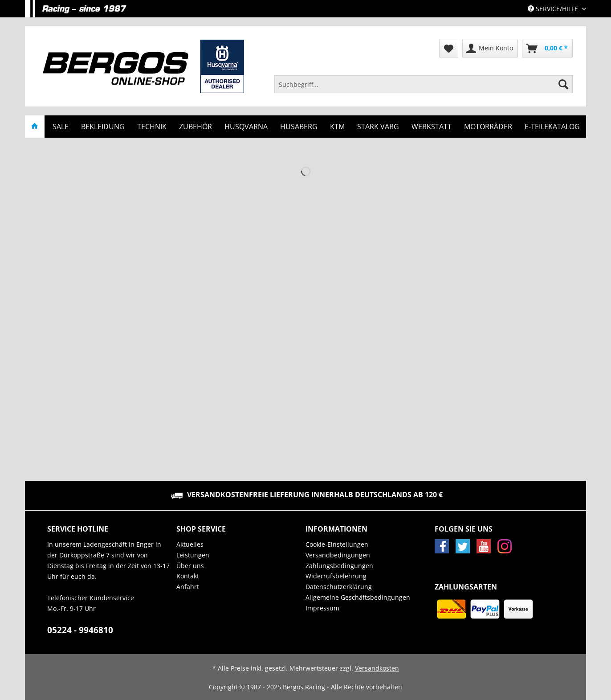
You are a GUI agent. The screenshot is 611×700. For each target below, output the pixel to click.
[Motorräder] (488, 127)
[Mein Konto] (490, 49)
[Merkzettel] (449, 49)
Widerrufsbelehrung (336, 576)
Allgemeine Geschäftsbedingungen (358, 597)
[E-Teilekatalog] (552, 127)
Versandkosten (377, 668)
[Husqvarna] (246, 127)
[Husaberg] (299, 127)
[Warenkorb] (547, 49)
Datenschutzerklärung (339, 587)
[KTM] (337, 127)
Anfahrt (188, 587)
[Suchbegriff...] (424, 84)
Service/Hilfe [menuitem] (554, 9)
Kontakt (188, 576)
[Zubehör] (196, 127)
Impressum (322, 608)
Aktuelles (190, 544)
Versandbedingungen (338, 555)
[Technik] (152, 127)
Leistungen (193, 555)
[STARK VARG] (378, 127)
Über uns (190, 566)
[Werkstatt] (432, 127)
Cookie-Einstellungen (337, 544)
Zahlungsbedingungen (339, 566)
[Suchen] (563, 84)
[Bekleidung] (103, 127)
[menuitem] (424, 88)
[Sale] (61, 127)
